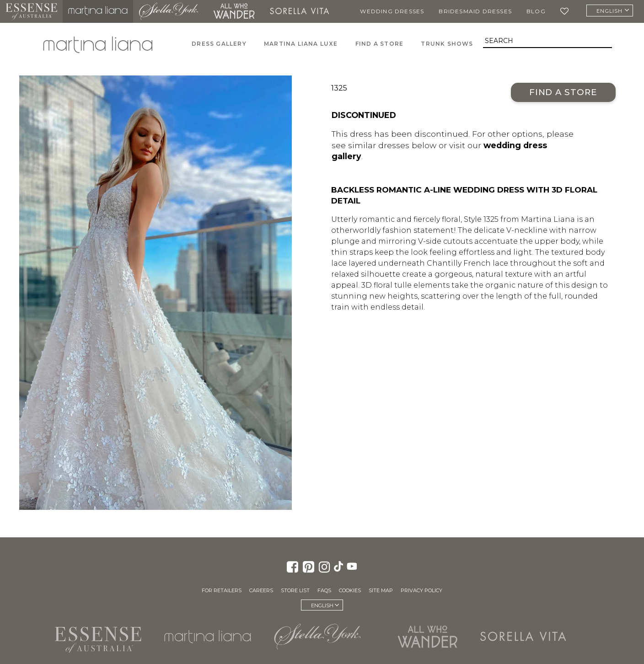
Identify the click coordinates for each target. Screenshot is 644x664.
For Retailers (222, 590)
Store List (295, 590)
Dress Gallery (219, 44)
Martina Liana (98, 11)
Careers (261, 590)
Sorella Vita (300, 11)
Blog (536, 11)
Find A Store (379, 44)
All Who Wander (234, 11)
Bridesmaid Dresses (475, 11)
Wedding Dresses (392, 11)
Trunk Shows (447, 44)
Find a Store (563, 92)
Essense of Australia (31, 11)
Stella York (168, 11)
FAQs (324, 590)
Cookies (350, 590)
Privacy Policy (421, 590)
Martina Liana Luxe (301, 44)
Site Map (381, 590)
